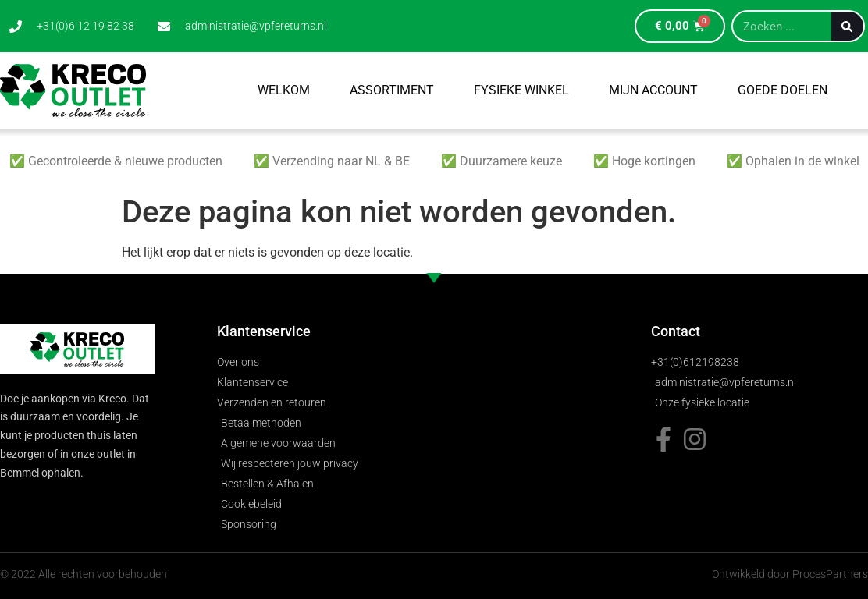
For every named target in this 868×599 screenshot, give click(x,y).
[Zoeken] (847, 26)
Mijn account (653, 90)
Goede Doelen (783, 90)
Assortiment (392, 90)
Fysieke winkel (521, 90)
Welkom (284, 90)
